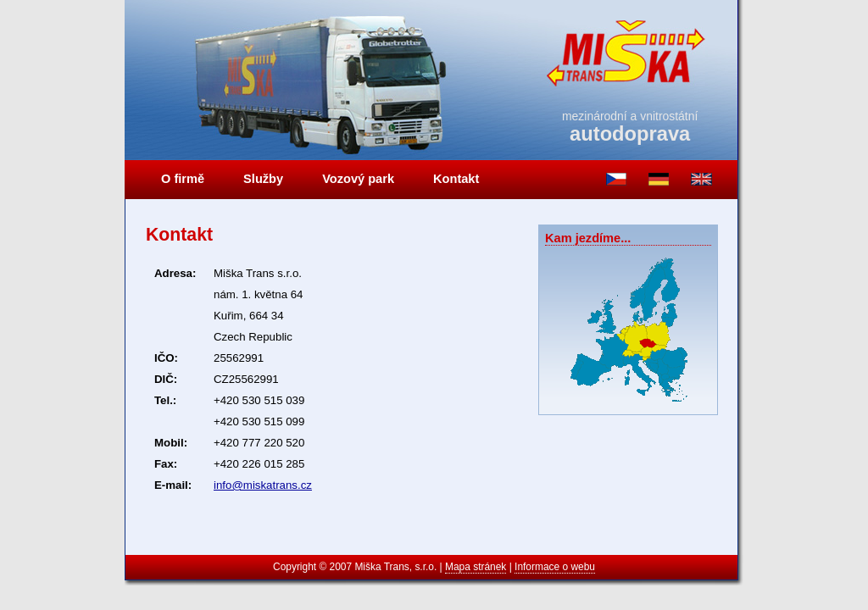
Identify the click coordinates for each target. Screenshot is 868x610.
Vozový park (358, 179)
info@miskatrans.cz (263, 485)
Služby (263, 179)
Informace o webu (555, 567)
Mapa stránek (476, 567)
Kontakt (456, 179)
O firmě (183, 179)
